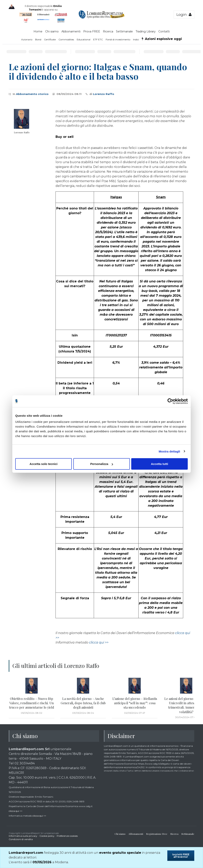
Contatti (164, 31)
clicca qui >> (99, 642)
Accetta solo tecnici (44, 464)
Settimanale (124, 31)
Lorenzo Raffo (104, 94)
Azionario (27, 39)
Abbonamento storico (32, 94)
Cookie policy (47, 836)
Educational (84, 39)
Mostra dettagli (169, 451)
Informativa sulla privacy (23, 836)
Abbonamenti (71, 31)
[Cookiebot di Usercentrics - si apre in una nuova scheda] (170, 401)
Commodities (66, 39)
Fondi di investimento (118, 39)
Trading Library (146, 31)
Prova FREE (92, 31)
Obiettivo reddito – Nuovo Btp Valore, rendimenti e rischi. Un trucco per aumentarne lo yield (32, 703)
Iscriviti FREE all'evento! (181, 856)
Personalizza (102, 464)
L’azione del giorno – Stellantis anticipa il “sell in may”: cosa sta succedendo (135, 703)
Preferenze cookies (67, 836)
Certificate (50, 39)
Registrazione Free (157, 834)
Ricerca (108, 31)
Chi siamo (52, 31)
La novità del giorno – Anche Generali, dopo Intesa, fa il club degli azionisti (83, 703)
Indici (136, 39)
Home (38, 31)
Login (184, 15)
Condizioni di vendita (21, 839)
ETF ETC (98, 39)
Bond (38, 39)
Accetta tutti (159, 464)
